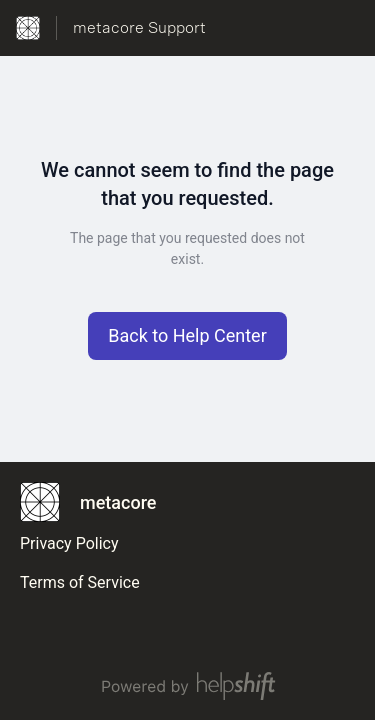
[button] (187, 336)
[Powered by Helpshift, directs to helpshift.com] (187, 686)
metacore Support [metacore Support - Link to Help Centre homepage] (139, 28)
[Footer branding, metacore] (98, 502)
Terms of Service (80, 582)
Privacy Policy (69, 543)
